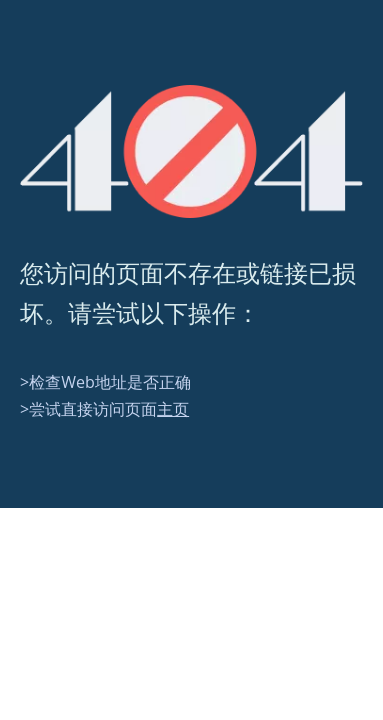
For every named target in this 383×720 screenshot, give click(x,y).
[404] (191, 151)
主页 (173, 409)
